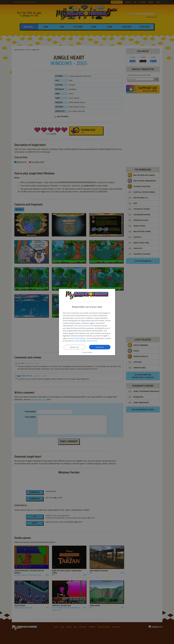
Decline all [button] (74, 347)
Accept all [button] (100, 347)
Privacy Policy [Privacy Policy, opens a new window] (92, 341)
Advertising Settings (78, 338)
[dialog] (87, 322)
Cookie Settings (80, 341)
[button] (87, 352)
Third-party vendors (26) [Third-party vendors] (84, 326)
